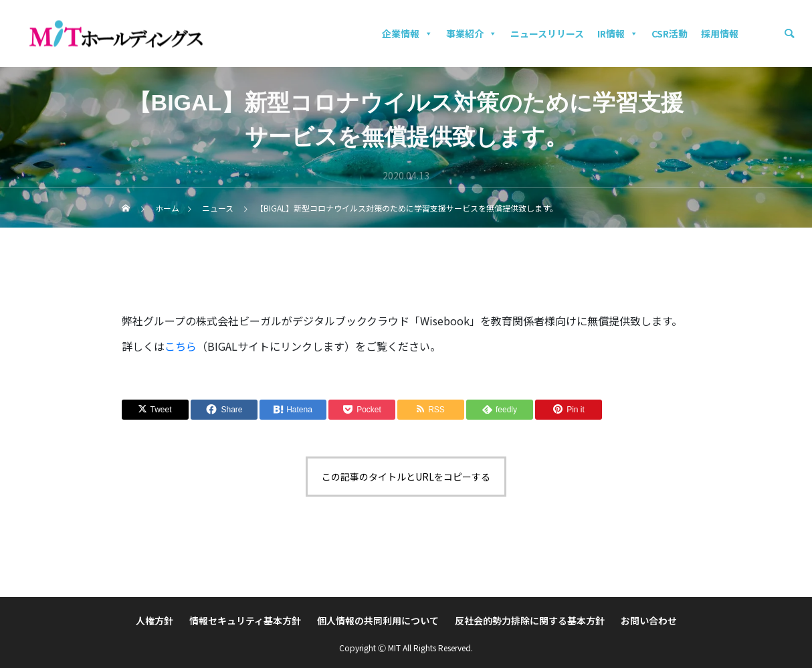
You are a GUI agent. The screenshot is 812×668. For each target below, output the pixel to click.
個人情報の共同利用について (378, 620)
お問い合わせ (649, 620)
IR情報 (618, 33)
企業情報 (407, 33)
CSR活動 (670, 33)
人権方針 (155, 620)
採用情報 (720, 33)
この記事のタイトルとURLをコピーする (406, 477)
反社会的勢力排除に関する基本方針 (530, 620)
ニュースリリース (547, 33)
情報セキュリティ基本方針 (245, 620)
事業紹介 (472, 33)
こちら (181, 346)
